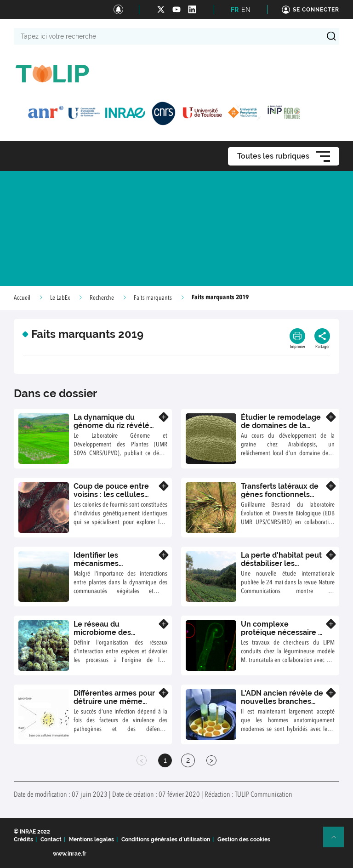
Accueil (22, 298)
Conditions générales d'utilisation (166, 839)
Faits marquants (153, 298)
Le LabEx (60, 298)
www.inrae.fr (70, 854)
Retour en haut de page (337, 841)
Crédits (23, 839)
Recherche (102, 298)
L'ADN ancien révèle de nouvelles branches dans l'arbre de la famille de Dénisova (282, 705)
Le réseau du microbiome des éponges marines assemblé (104, 636)
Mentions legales (91, 839)
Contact (51, 839)
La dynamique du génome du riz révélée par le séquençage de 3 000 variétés (115, 429)
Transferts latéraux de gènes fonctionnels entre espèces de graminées (280, 498)
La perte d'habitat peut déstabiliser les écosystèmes (281, 563)
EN (246, 10)
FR (235, 10)
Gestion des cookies (244, 839)
